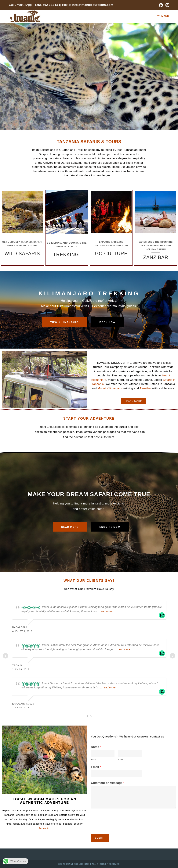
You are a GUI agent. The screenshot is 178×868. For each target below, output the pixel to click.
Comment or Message (108, 783)
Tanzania (44, 828)
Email (96, 767)
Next (173, 656)
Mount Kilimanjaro (110, 388)
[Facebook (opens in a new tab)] (161, 5)
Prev (5, 656)
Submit (100, 838)
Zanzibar (145, 388)
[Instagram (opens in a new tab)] (167, 5)
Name (96, 747)
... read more (105, 611)
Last (121, 760)
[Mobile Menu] (163, 16)
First (93, 760)
